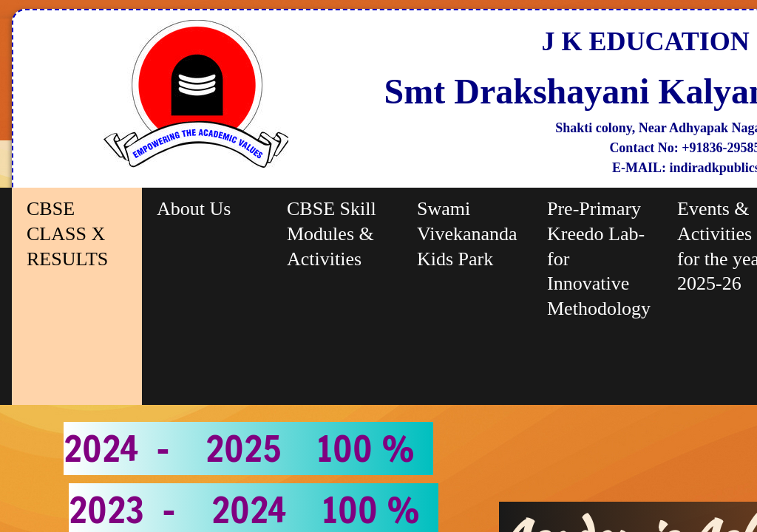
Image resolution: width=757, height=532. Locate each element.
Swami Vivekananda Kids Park (467, 234)
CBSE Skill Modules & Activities (332, 234)
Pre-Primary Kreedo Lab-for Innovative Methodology (599, 259)
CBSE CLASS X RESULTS (67, 234)
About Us (194, 209)
